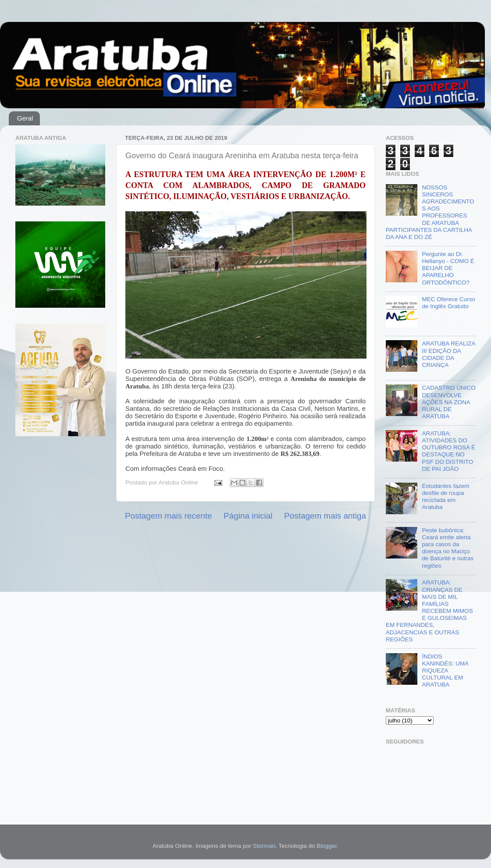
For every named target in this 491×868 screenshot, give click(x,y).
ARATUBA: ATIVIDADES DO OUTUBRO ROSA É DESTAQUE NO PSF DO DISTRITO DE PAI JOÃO (448, 451)
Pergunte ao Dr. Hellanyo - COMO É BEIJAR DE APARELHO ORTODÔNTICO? (448, 268)
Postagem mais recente (168, 516)
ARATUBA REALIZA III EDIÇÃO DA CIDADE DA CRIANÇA (448, 354)
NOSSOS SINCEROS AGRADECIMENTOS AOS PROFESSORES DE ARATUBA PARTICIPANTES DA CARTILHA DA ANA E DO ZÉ (430, 212)
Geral (25, 118)
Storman (264, 846)
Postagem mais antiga (325, 516)
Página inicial (248, 516)
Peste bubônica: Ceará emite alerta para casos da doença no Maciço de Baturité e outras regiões (448, 548)
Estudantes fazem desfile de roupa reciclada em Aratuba (445, 497)
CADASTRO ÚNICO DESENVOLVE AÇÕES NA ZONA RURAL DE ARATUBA (448, 402)
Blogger (327, 846)
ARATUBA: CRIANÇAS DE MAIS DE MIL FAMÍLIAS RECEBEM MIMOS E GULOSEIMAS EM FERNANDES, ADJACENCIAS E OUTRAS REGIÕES (429, 611)
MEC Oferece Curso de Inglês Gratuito (448, 303)
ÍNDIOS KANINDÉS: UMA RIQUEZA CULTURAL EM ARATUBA (445, 671)
